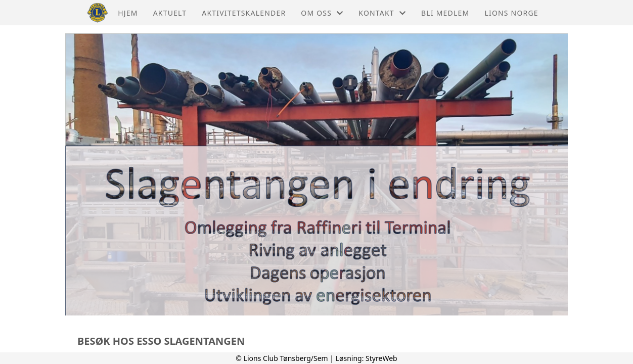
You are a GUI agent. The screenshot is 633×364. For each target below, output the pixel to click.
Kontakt (382, 13)
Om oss (322, 13)
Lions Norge (511, 13)
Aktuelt (170, 13)
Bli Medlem (445, 13)
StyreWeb (381, 358)
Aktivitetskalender (244, 13)
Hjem (128, 13)
